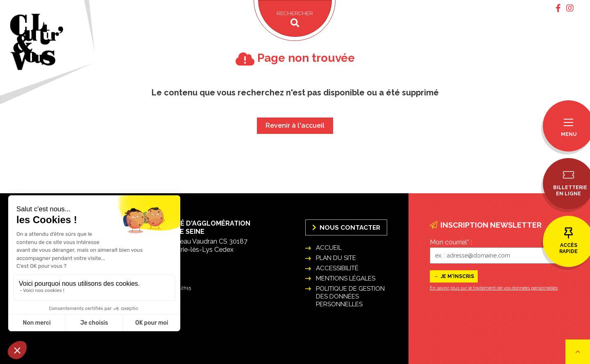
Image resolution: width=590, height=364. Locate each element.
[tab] (558, 8)
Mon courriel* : (451, 242)
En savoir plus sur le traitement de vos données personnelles (494, 288)
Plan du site (336, 258)
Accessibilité (337, 268)
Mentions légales (346, 278)
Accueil (329, 248)
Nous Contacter (346, 227)
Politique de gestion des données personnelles (350, 296)
